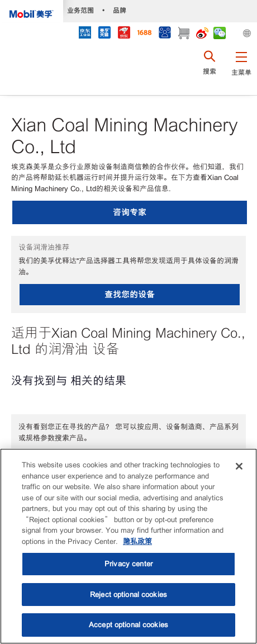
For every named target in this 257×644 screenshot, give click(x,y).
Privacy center (128, 564)
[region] (128, 546)
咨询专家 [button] (130, 212)
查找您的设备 (130, 294)
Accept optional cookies (128, 625)
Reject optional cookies (128, 595)
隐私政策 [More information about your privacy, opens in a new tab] (137, 541)
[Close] (239, 466)
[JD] (124, 34)
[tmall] (104, 34)
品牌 (120, 10)
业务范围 (80, 10)
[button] (241, 70)
